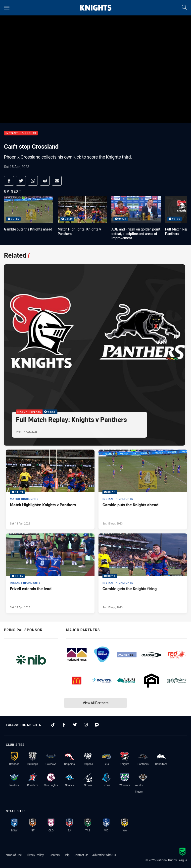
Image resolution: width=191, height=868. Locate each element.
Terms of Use (13, 855)
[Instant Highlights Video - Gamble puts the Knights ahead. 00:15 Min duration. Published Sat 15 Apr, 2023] (143, 490)
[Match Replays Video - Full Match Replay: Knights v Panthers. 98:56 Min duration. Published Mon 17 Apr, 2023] (95, 355)
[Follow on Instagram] (86, 725)
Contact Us (81, 855)
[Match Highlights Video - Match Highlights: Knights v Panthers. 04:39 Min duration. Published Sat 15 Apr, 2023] (50, 490)
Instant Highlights (21, 133)
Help (67, 855)
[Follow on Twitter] (75, 725)
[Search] (184, 8)
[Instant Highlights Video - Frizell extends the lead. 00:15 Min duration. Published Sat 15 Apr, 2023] (50, 573)
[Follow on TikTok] (53, 725)
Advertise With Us (104, 855)
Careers (55, 855)
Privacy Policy (35, 855)
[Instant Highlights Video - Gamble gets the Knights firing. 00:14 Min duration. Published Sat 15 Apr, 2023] (143, 573)
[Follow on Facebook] (64, 725)
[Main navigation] (7, 8)
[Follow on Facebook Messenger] (97, 725)
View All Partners (96, 703)
